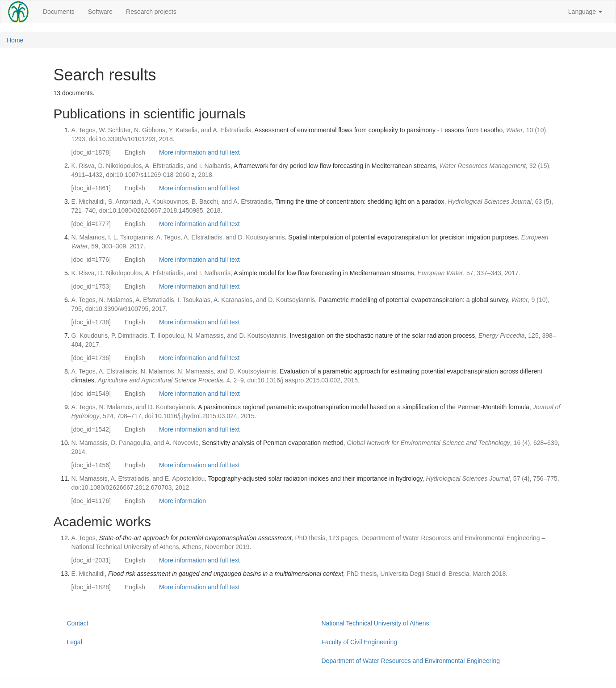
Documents (59, 12)
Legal (75, 642)
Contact (78, 623)
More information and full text (199, 152)
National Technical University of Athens (375, 623)
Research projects (151, 12)
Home (15, 40)
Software (100, 12)
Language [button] (585, 12)
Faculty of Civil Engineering (360, 642)
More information (182, 501)
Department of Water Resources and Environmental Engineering (411, 661)
